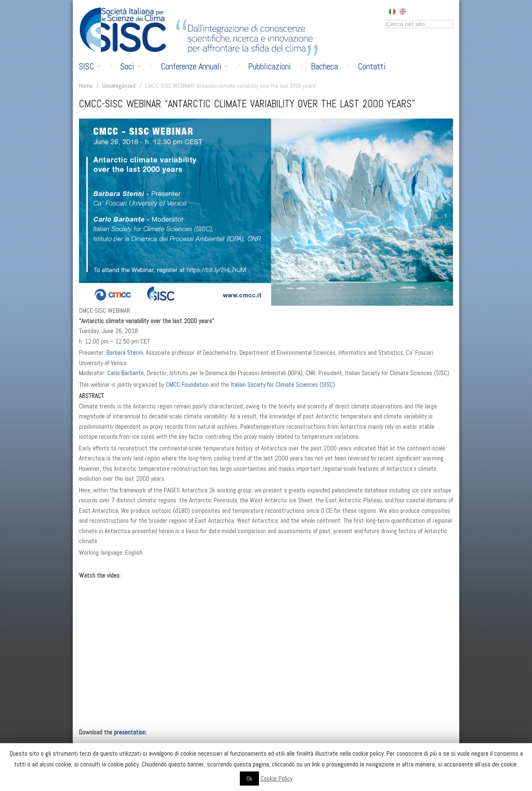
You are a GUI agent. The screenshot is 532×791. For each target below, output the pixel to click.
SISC (90, 67)
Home (86, 86)
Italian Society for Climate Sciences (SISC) (283, 385)
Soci (131, 67)
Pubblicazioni (270, 67)
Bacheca (324, 67)
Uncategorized (119, 86)
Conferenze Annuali (195, 67)
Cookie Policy (277, 778)
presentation (130, 732)
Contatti (372, 67)
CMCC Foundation (187, 385)
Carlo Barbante (126, 373)
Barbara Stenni (125, 353)
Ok (249, 779)
